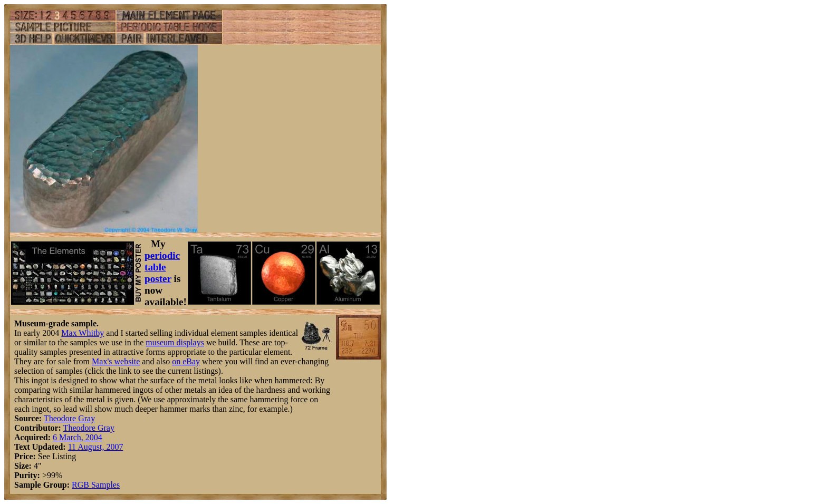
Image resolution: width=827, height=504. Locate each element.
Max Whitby (83, 333)
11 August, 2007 (96, 447)
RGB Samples (96, 485)
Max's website (116, 361)
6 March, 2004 (78, 437)
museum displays (175, 342)
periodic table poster (162, 267)
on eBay (186, 361)
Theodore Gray (69, 418)
